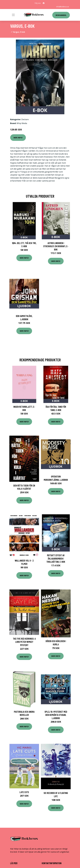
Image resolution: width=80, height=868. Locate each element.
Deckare (25, 119)
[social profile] (44, 3)
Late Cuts (24, 792)
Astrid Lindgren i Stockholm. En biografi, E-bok (56, 246)
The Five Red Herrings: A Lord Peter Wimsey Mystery (24, 642)
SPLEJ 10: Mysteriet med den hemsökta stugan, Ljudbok (56, 715)
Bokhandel (61, 15)
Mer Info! (18, 138)
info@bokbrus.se (63, 7)
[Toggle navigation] (13, 15)
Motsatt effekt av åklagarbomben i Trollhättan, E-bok (56, 558)
